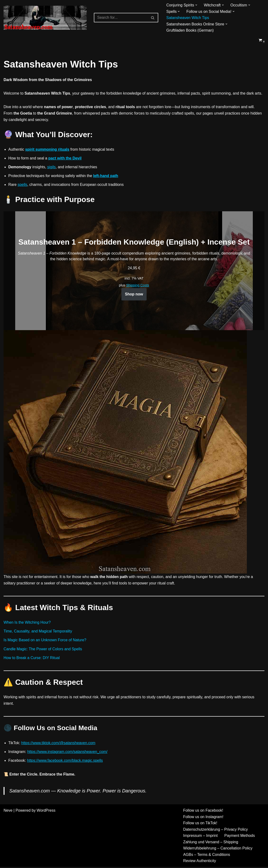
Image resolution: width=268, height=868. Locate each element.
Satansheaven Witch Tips (188, 18)
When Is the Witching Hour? (27, 623)
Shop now (134, 295)
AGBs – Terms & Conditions (207, 856)
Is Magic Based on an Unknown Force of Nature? (45, 641)
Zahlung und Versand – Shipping (211, 843)
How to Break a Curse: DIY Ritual (32, 658)
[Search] (121, 18)
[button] (196, 5)
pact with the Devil (65, 158)
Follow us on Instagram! (203, 818)
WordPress (46, 812)
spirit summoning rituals (47, 150)
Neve (8, 812)
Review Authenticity (200, 862)
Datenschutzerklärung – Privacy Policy (216, 830)
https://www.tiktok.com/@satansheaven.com (59, 744)
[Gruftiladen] (45, 18)
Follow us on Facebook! (203, 812)
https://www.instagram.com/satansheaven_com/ (68, 753)
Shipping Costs (138, 286)
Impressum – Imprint (201, 837)
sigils (52, 167)
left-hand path (106, 176)
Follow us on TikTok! (200, 824)
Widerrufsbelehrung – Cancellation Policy (218, 849)
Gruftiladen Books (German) (190, 30)
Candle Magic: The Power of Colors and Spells (43, 649)
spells (22, 185)
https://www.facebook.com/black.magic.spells (65, 761)
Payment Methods (240, 837)
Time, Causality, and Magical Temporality (38, 632)
